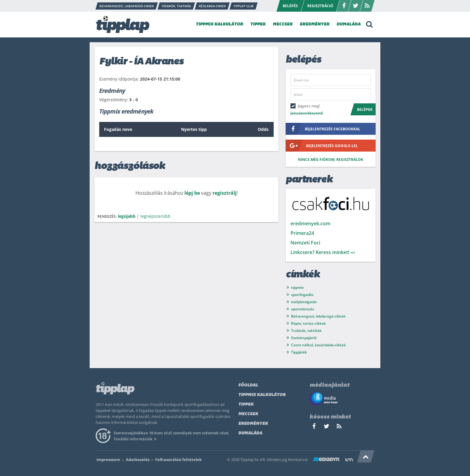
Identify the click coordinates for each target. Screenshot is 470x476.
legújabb (127, 216)
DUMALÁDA (349, 24)
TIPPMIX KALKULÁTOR (219, 24)
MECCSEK (283, 24)
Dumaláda (250, 433)
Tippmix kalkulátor (262, 395)
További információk (136, 439)
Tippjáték (299, 352)
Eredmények (253, 424)
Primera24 (302, 233)
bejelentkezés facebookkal (323, 129)
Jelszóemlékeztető (307, 113)
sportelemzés (303, 309)
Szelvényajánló (304, 338)
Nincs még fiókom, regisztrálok (331, 160)
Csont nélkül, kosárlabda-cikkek (318, 345)
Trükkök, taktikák (306, 331)
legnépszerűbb (155, 216)
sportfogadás (302, 295)
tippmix (297, 287)
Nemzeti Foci (305, 243)
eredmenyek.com (310, 223)
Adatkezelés (138, 460)
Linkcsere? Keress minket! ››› (323, 252)
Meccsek (248, 414)
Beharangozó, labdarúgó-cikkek (318, 316)
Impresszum (108, 460)
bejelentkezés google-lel (322, 146)
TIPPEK (258, 24)
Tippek (246, 405)
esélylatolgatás (304, 302)
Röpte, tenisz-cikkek (308, 323)
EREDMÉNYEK (315, 24)
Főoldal (248, 385)
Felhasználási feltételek (178, 460)
